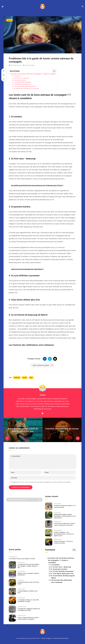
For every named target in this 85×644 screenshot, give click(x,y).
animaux (17, 378)
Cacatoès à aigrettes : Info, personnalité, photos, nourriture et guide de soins (65, 534)
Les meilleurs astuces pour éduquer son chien (23, 559)
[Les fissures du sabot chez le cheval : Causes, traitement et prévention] (49, 524)
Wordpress (65, 639)
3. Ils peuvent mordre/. (22, 80)
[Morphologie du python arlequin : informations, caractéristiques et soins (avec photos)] (49, 515)
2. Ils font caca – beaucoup (23, 78)
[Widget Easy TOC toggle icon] (74, 550)
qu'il (31, 378)
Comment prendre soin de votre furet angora (27, 583)
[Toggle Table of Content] (63, 71)
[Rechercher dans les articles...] (24, 500)
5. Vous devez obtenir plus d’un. (25, 84)
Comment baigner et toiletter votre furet (28, 592)
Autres (9, 20)
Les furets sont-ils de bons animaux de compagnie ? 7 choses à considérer (38, 74)
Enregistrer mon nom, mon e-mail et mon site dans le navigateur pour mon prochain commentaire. (41, 482)
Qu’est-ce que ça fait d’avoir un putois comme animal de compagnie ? (29, 619)
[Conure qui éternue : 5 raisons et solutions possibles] (49, 542)
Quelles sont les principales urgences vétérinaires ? (26, 574)
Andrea (43, 395)
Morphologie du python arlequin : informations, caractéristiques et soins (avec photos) (64, 516)
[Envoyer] (40, 499)
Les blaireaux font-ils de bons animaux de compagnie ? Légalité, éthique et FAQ (28, 566)
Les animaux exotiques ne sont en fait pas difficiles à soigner (28, 601)
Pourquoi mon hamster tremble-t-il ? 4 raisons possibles (65, 506)
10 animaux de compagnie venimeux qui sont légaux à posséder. (29, 610)
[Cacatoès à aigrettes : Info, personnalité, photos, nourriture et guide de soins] (49, 533)
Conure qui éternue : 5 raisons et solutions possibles (64, 542)
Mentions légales (47, 639)
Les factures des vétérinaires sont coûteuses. (29, 88)
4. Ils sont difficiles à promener (24, 82)
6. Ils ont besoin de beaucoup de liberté (27, 86)
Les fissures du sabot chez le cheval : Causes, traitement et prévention (63, 525)
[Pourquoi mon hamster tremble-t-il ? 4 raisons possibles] (49, 506)
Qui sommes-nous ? (34, 639)
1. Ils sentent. (18, 76)
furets (25, 378)
